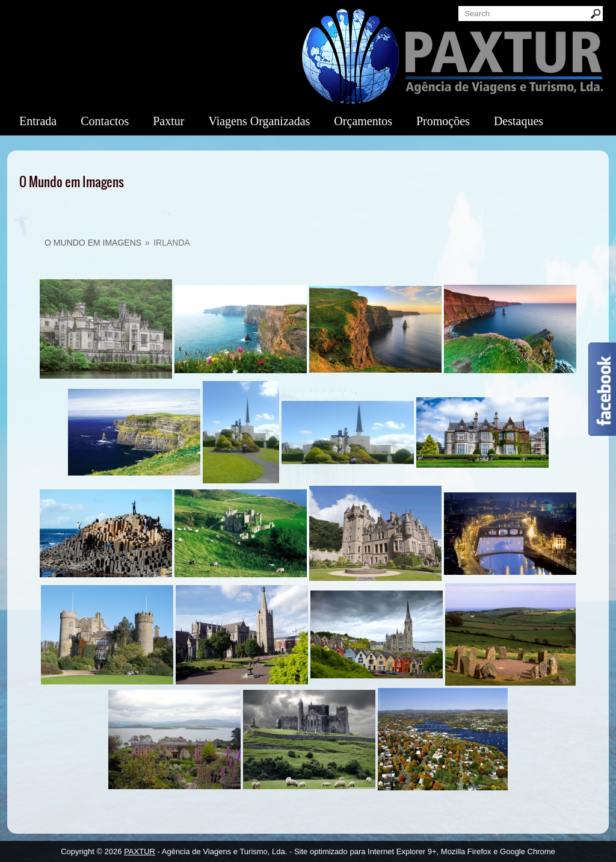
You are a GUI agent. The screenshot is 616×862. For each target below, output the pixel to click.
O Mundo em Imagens (93, 243)
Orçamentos (363, 121)
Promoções (443, 121)
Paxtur (168, 121)
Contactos (105, 121)
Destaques (519, 121)
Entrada (38, 121)
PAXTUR (140, 851)
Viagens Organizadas (259, 121)
